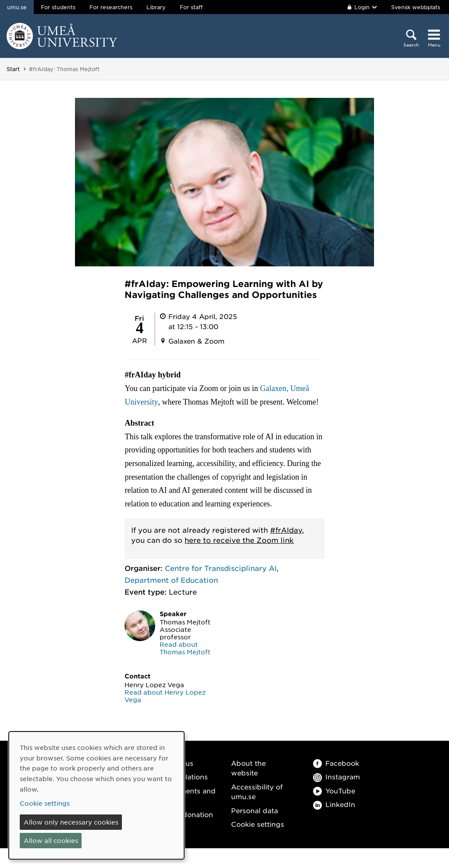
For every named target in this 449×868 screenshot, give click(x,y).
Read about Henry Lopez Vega (165, 696)
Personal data (255, 810)
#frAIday (286, 530)
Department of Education (171, 580)
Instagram (337, 777)
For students (58, 7)
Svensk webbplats (416, 7)
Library (156, 7)
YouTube (334, 791)
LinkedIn (334, 804)
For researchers (111, 7)
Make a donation (185, 814)
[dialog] (96, 795)
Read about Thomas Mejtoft (185, 648)
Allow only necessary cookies (71, 822)
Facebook (336, 763)
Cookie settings (258, 824)
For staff (191, 7)
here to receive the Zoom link (239, 540)
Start (13, 69)
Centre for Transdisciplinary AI (221, 568)
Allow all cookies (51, 840)
